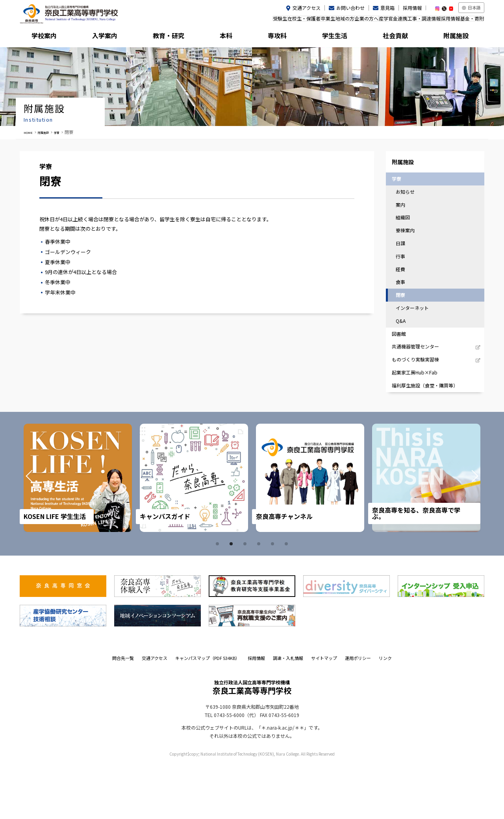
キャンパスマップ (208, 713)
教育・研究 (165, 37)
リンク (385, 713)
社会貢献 (397, 37)
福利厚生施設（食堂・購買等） (432, 438)
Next (464, 533)
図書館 (403, 372)
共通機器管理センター (421, 389)
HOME (30, 132)
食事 (405, 311)
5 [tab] (274, 598)
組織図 (407, 236)
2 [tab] (232, 598)
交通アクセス (307, 8)
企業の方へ (331, 21)
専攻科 (281, 37)
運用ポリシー (358, 713)
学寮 (68, 132)
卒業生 (277, 21)
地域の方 (302, 21)
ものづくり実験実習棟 (421, 405)
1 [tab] (219, 598)
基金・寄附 (468, 21)
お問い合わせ (350, 8)
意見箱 (387, 8)
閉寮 (405, 326)
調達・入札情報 (288, 713)
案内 (405, 221)
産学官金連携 (365, 21)
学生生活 (339, 37)
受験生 (213, 21)
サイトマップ (324, 713)
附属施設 (455, 37)
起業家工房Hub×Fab (420, 422)
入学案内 (107, 37)
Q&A (405, 356)
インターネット (418, 341)
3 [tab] (246, 598)
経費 (405, 296)
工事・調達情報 (404, 21)
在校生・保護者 (245, 21)
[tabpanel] (78, 533)
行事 (405, 281)
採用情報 (412, 8)
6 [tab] (287, 598)
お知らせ (410, 206)
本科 (223, 37)
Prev (40, 533)
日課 (405, 266)
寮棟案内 (410, 251)
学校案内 (49, 37)
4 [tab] (260, 598)
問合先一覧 (123, 713)
